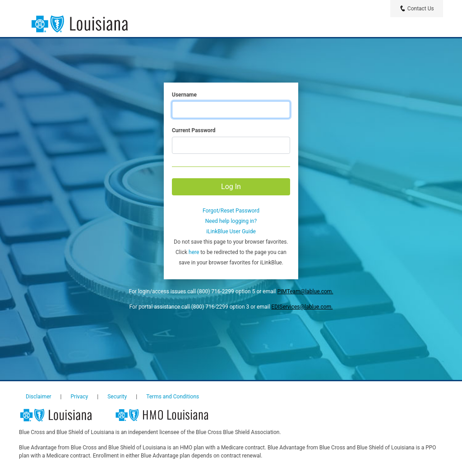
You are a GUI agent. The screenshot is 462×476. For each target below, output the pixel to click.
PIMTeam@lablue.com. (305, 291)
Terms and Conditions (173, 397)
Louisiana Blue (64, 416)
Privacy (80, 397)
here (194, 252)
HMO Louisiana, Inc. (167, 416)
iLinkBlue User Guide (231, 231)
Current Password (194, 130)
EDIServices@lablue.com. (302, 307)
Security (117, 397)
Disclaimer (39, 397)
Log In (231, 187)
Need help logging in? (231, 221)
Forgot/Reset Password (231, 211)
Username (184, 95)
